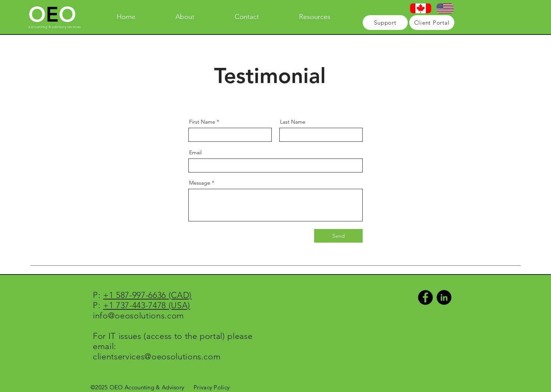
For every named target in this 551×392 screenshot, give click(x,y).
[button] (315, 17)
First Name (202, 122)
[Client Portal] (432, 23)
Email (195, 152)
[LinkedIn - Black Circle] (444, 297)
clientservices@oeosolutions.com (157, 357)
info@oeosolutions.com (139, 316)
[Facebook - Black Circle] (425, 297)
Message (200, 183)
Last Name (293, 122)
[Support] (385, 23)
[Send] (338, 236)
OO (52, 15)
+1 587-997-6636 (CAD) (147, 295)
